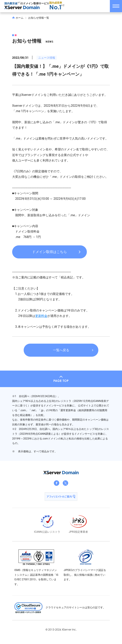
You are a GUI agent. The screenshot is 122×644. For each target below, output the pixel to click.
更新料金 (41, 316)
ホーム (18, 18)
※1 (19, 3)
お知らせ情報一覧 (39, 18)
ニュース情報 (47, 58)
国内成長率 (56, 6)
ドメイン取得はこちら (49, 252)
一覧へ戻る (61, 350)
